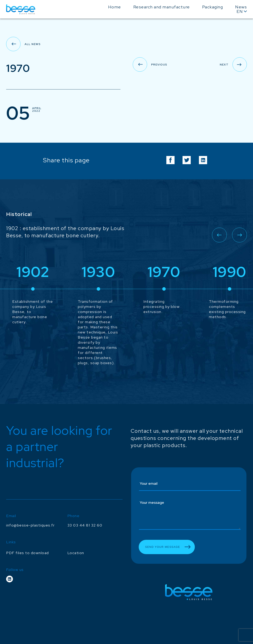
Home (115, 7)
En (240, 11)
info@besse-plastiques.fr (30, 525)
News (241, 7)
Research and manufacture (162, 7)
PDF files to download (28, 553)
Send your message (163, 547)
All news (33, 44)
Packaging (213, 7)
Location (76, 553)
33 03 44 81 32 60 (85, 525)
